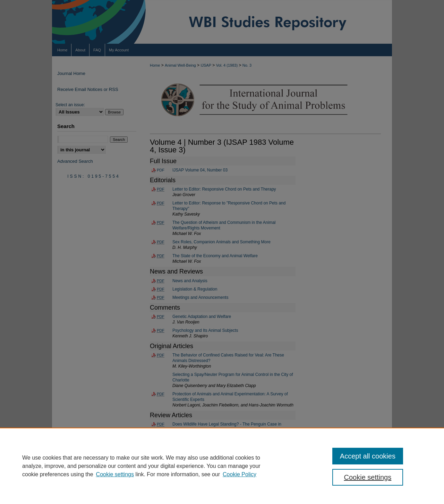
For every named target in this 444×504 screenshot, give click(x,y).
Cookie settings (115, 474)
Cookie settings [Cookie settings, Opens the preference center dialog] (368, 477)
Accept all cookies (368, 456)
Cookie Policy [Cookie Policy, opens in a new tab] (240, 474)
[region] (222, 466)
